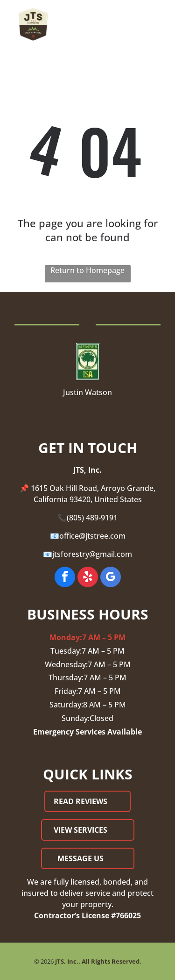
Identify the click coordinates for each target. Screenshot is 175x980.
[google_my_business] (111, 578)
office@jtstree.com (92, 536)
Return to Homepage (87, 270)
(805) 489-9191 (92, 518)
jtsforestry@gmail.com (92, 554)
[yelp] (88, 578)
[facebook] (65, 578)
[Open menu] (157, 24)
